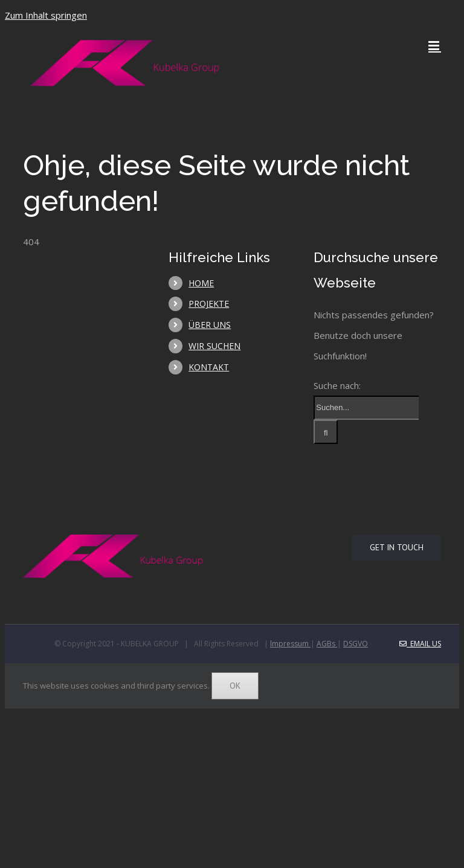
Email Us (420, 644)
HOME (201, 283)
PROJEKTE (209, 304)
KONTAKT (209, 367)
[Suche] (326, 432)
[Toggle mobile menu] (435, 46)
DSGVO (356, 644)
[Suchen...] (366, 408)
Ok (235, 686)
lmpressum (290, 644)
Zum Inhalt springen (46, 15)
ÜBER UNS (210, 325)
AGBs (327, 644)
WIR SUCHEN (214, 346)
